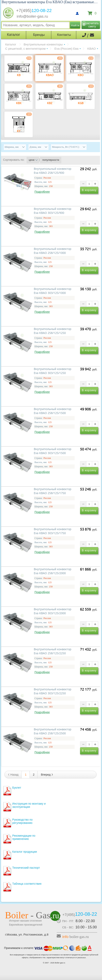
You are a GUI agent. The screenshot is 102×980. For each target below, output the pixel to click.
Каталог (11, 44)
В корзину (89, 190)
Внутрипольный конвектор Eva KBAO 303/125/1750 (53, 531)
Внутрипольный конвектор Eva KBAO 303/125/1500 (53, 451)
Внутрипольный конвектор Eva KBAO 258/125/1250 (53, 331)
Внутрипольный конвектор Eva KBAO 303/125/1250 (53, 371)
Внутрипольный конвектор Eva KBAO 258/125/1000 (53, 251)
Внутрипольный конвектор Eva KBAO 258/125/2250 (53, 651)
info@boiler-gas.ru (32, 16)
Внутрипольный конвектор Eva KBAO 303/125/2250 (53, 691)
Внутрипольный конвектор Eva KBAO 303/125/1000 (53, 291)
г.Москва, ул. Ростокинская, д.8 (27, 934)
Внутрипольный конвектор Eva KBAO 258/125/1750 (53, 491)
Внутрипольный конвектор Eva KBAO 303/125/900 (53, 211)
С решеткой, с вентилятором (25, 49)
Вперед (47, 775)
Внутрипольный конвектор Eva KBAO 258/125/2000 (53, 571)
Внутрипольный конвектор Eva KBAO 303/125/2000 (53, 611)
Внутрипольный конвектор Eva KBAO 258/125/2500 (53, 731)
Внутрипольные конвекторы (43, 44)
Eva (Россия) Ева (66, 49)
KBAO (92, 49)
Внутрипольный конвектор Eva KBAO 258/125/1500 (53, 411)
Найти (75, 25)
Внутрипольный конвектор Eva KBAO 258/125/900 (53, 171)
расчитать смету (92, 25)
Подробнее (42, 192)
